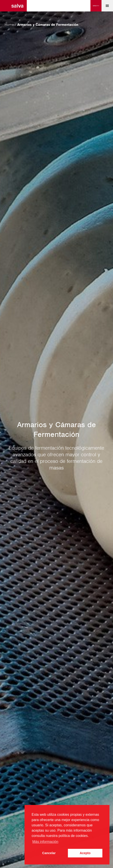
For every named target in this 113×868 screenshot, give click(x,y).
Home (9, 25)
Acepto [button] (85, 853)
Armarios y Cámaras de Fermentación (48, 25)
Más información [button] (45, 842)
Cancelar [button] (49, 853)
